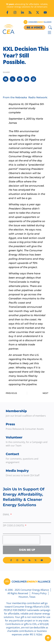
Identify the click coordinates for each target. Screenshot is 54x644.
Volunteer (14, 437)
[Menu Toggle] (49, 32)
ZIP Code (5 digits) (14, 526)
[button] (6, 79)
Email (6, 515)
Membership (16, 411)
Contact (12, 454)
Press (10, 424)
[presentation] (21, 540)
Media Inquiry (17, 471)
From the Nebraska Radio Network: (25, 97)
